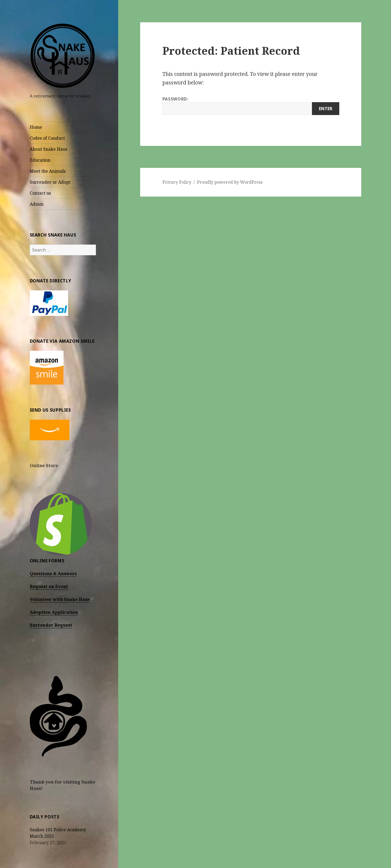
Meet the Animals (48, 171)
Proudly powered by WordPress (230, 182)
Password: (251, 106)
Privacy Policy (177, 182)
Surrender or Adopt (50, 182)
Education (40, 160)
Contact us (40, 193)
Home (36, 127)
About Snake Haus (49, 149)
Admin (37, 204)
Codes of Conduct (47, 138)
